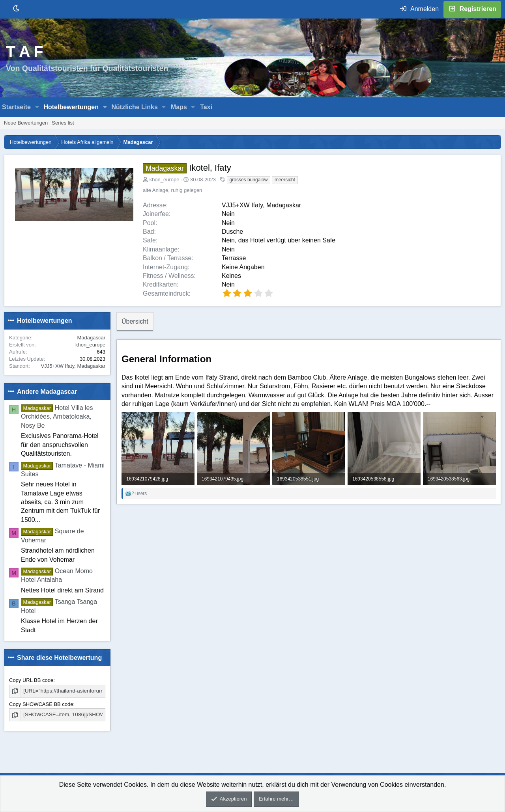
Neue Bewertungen (26, 123)
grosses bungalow (249, 180)
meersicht (285, 180)
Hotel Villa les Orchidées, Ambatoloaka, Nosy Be (57, 417)
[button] (37, 107)
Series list (63, 123)
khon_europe (165, 180)
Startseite (16, 107)
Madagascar (91, 338)
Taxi (206, 107)
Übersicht (135, 321)
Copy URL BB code (31, 680)
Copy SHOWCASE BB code (41, 704)
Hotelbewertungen (71, 107)
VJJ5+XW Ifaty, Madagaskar (73, 366)
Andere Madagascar (47, 392)
